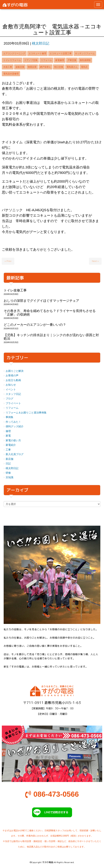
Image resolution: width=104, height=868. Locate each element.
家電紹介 (11, 445)
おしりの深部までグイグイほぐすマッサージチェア (41, 301)
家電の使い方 (13, 440)
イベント (11, 390)
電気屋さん (72, 67)
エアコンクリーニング (14, 53)
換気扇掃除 (85, 60)
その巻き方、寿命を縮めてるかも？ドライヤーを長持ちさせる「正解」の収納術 (50, 313)
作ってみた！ (13, 422)
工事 (8, 450)
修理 (8, 431)
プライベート (13, 403)
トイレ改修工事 (15, 290)
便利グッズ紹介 (15, 426)
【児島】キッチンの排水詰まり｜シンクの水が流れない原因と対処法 (51, 337)
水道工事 (8, 67)
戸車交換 (72, 60)
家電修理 (60, 60)
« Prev (8, 261)
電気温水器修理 (11, 74)
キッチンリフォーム (85, 53)
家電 (8, 436)
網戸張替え (45, 67)
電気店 (84, 67)
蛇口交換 (59, 67)
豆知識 (9, 477)
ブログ (9, 399)
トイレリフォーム (12, 60)
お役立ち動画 (13, 380)
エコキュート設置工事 (61, 53)
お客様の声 (12, 376)
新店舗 (9, 459)
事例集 (9, 417)
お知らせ (11, 385)
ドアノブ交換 (31, 60)
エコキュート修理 (37, 53)
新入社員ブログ (15, 454)
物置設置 (32, 67)
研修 (8, 473)
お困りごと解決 (15, 371)
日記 (8, 464)
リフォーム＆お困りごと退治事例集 (26, 413)
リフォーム (46, 60)
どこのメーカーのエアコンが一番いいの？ (35, 325)
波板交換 (20, 67)
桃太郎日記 (41, 43)
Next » (95, 261)
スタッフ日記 (13, 394)
